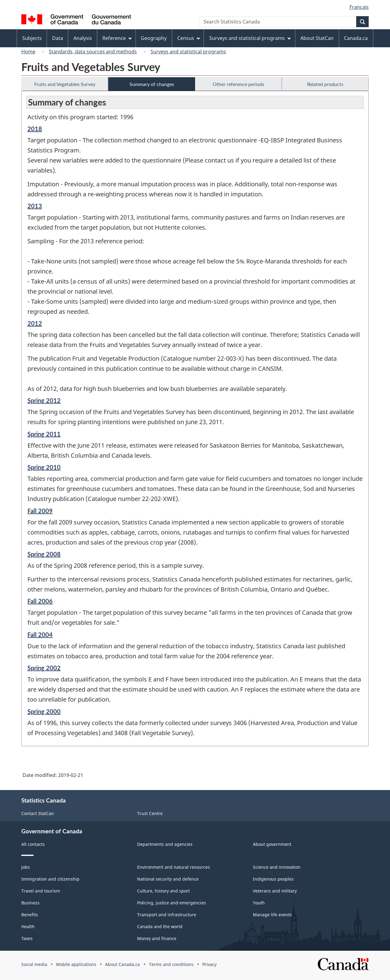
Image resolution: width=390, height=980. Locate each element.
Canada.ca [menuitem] (356, 38)
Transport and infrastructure (167, 915)
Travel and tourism (41, 891)
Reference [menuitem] (117, 38)
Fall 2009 (40, 511)
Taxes (27, 938)
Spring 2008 (44, 554)
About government (272, 844)
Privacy (209, 964)
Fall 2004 (40, 635)
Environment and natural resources (174, 867)
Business (30, 903)
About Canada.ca (122, 964)
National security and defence (168, 879)
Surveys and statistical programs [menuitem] (250, 38)
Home (28, 52)
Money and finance (157, 938)
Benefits (30, 915)
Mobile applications (76, 964)
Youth (259, 903)
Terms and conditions (171, 964)
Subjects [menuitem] (32, 38)
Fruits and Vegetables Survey (65, 84)
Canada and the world (160, 926)
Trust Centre (150, 813)
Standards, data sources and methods (93, 52)
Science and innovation (277, 867)
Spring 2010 (44, 467)
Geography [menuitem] (154, 38)
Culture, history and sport (163, 891)
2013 (35, 206)
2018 (35, 129)
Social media (34, 964)
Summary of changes (152, 84)
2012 (35, 323)
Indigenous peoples (273, 879)
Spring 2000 (44, 711)
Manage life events (272, 915)
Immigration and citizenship (50, 879)
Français (359, 7)
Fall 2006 (40, 601)
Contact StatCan (38, 813)
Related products (325, 84)
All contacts (33, 844)
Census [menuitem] (189, 38)
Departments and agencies (165, 844)
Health (28, 926)
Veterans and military (275, 891)
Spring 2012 (44, 400)
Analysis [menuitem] (83, 38)
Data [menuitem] (58, 38)
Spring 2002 (44, 668)
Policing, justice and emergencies (172, 903)
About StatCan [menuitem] (317, 38)
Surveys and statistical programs (188, 52)
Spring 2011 (44, 434)
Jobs (26, 867)
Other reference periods (238, 84)
